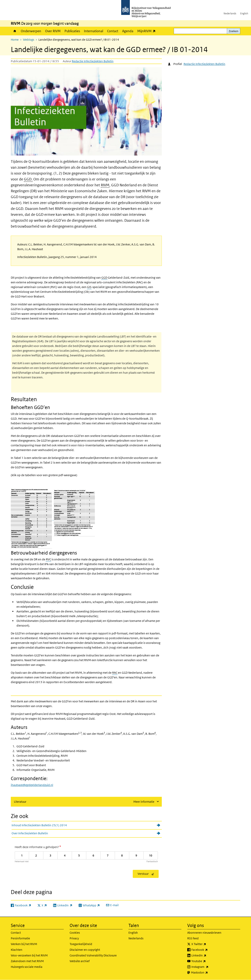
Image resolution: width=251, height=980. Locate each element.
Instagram (209, 967)
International (94, 31)
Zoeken (234, 31)
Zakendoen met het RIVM (27, 961)
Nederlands (230, 13)
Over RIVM (53, 31)
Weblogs (29, 40)
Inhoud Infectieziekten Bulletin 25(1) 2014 (39, 825)
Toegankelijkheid (81, 944)
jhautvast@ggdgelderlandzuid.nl (32, 785)
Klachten (17, 950)
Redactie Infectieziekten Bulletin (93, 61)
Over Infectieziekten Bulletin (30, 833)
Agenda (128, 31)
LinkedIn (207, 955)
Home (15, 31)
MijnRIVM (147, 31)
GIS (89, 287)
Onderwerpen (31, 31)
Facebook (208, 950)
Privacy (74, 938)
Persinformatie (20, 938)
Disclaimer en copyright (85, 950)
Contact (113, 31)
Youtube (207, 961)
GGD (104, 278)
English (244, 13)
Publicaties (72, 31)
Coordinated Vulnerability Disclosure (93, 955)
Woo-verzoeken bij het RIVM (29, 955)
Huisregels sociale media (27, 967)
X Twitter (207, 944)
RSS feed (193, 938)
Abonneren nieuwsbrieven (204, 933)
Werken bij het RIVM (24, 944)
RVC (48, 559)
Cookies (75, 933)
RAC (115, 673)
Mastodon (208, 973)
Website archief (80, 961)
